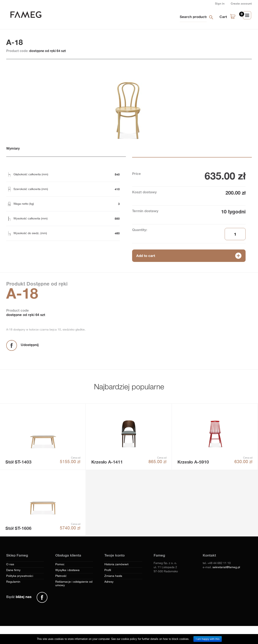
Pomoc (60, 564)
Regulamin (13, 582)
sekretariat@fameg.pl (226, 567)
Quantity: (140, 230)
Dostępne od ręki (46, 284)
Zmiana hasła (113, 576)
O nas (10, 564)
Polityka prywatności (20, 576)
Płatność (61, 576)
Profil (108, 570)
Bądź (19, 597)
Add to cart (146, 256)
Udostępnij (30, 345)
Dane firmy (13, 570)
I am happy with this (208, 639)
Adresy (109, 582)
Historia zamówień (116, 564)
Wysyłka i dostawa (67, 570)
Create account (241, 3)
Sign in (220, 3)
